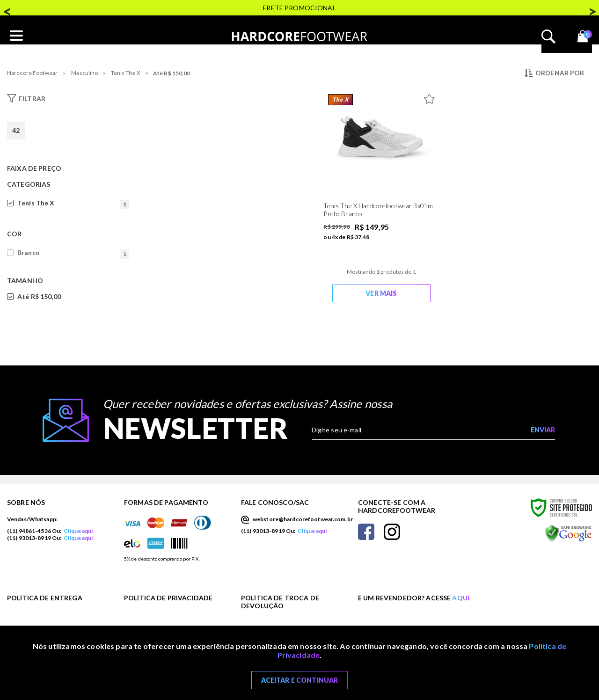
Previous (7, 8)
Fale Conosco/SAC (275, 502)
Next (592, 8)
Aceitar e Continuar (300, 680)
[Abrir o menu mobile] (16, 36)
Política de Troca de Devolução (280, 602)
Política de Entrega (45, 598)
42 (16, 130)
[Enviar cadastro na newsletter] (543, 430)
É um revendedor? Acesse (414, 598)
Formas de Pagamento (166, 502)
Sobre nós (26, 502)
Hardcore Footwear (32, 73)
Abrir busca (548, 36)
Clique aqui (78, 531)
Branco (73, 253)
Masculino (84, 73)
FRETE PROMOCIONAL (299, 8)
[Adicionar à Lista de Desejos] (431, 97)
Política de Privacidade (168, 598)
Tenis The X (126, 73)
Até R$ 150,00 (172, 73)
